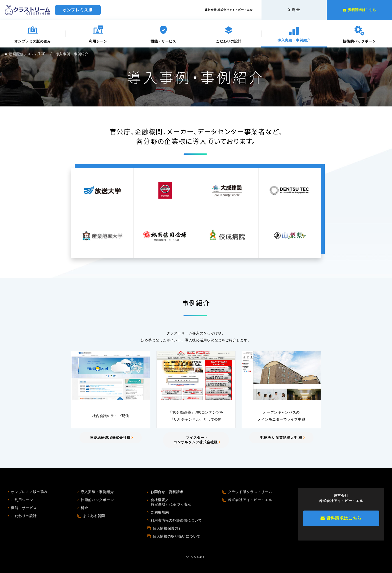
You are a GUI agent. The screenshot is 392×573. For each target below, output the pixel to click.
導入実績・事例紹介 (294, 40)
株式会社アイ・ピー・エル (250, 500)
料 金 (294, 10)
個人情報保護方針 (167, 528)
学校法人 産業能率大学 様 (281, 438)
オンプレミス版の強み (33, 41)
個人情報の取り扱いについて (177, 536)
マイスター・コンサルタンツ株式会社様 (195, 440)
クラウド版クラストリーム (250, 492)
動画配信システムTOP (25, 54)
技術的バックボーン (359, 41)
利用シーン (98, 41)
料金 (84, 508)
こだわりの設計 (229, 41)
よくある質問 (94, 516)
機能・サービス (163, 41)
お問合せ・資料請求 (167, 492)
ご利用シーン (22, 500)
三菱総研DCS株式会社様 (110, 438)
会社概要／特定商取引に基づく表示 (171, 502)
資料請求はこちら (341, 518)
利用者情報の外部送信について (176, 520)
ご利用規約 (160, 512)
